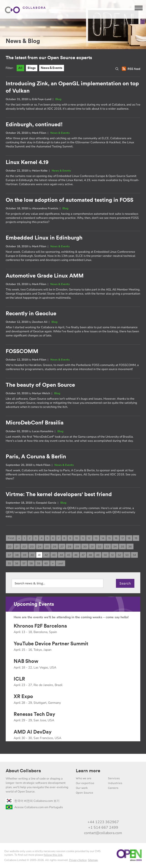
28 (69, 546)
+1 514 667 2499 (103, 828)
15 (109, 538)
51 (112, 555)
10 (77, 538)
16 (116, 538)
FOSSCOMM (22, 352)
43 (54, 555)
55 (9, 563)
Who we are (84, 778)
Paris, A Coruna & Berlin (36, 457)
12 (89, 538)
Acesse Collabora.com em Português (34, 807)
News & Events (54, 68)
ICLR (19, 679)
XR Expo (23, 697)
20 (10, 546)
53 (127, 555)
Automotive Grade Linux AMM (45, 276)
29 (77, 546)
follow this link (53, 855)
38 (17, 555)
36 (130, 546)
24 (40, 546)
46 (76, 555)
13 (96, 538)
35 (122, 546)
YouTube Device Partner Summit (51, 644)
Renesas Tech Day (34, 714)
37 (9, 555)
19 (136, 538)
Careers (113, 788)
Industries (115, 783)
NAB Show (26, 661)
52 (119, 555)
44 (61, 555)
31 (92, 546)
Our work (82, 788)
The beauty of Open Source (40, 385)
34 (115, 546)
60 (46, 563)
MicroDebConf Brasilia (35, 423)
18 (129, 538)
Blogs (33, 68)
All (21, 68)
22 (24, 546)
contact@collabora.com (103, 833)
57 (24, 563)
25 (47, 546)
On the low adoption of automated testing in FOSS (69, 200)
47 (83, 555)
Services (114, 778)
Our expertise (85, 783)
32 (100, 546)
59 (39, 563)
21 (17, 546)
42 (46, 555)
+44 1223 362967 (103, 822)
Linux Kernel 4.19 (27, 163)
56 (17, 563)
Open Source (85, 793)
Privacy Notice (78, 860)
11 (83, 538)
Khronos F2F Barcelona (40, 626)
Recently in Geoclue (31, 314)
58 (31, 563)
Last (60, 563)
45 (69, 555)
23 (32, 546)
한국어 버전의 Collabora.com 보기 (33, 801)
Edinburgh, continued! (34, 125)
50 (105, 555)
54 (134, 555)
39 (25, 555)
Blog (58, 99)
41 (39, 555)
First (11, 538)
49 (98, 555)
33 (107, 546)
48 (90, 555)
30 (85, 546)
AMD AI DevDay (33, 732)
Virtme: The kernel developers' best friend (59, 495)
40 (32, 555)
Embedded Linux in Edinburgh (44, 238)
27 (62, 546)
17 (123, 538)
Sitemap (93, 860)
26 (55, 546)
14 (103, 538)
